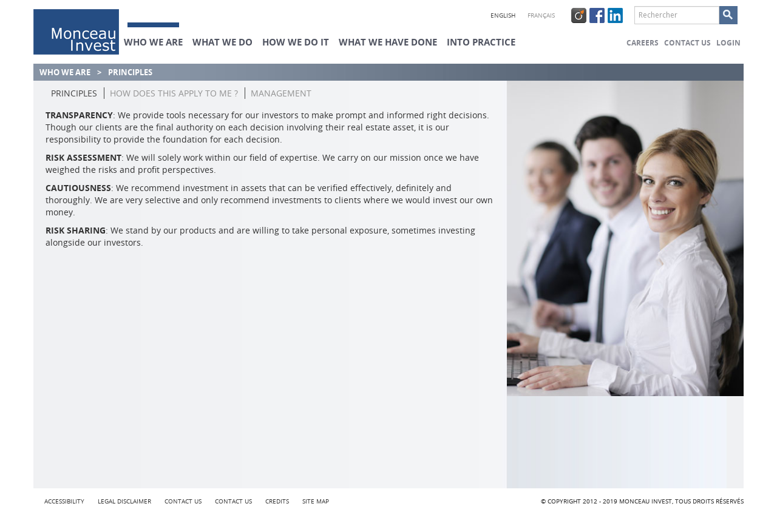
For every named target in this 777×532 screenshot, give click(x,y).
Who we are (65, 72)
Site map (316, 501)
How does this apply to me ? (174, 93)
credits (277, 501)
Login (728, 43)
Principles (74, 93)
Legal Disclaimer (124, 501)
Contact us (687, 43)
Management (281, 93)
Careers (643, 43)
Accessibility (64, 501)
